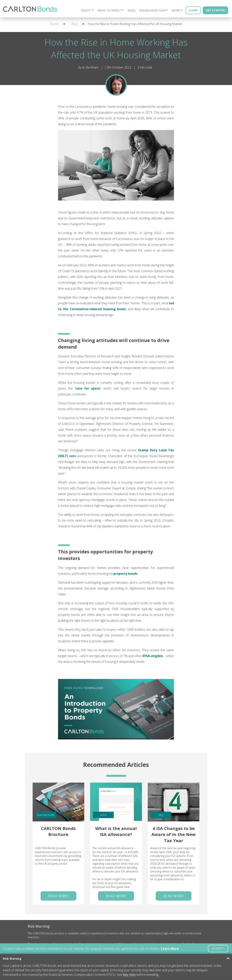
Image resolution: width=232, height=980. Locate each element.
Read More (59, 896)
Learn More (170, 949)
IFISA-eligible (153, 656)
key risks (129, 975)
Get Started (215, 10)
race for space (88, 388)
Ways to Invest (109, 10)
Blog (75, 24)
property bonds (126, 574)
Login (193, 10)
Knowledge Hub (152, 10)
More (176, 10)
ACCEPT (218, 948)
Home (54, 24)
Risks (132, 10)
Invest (86, 10)
